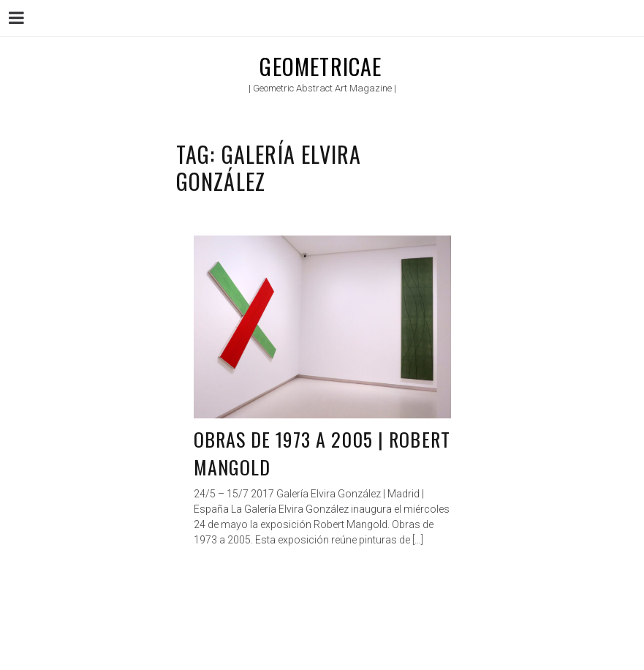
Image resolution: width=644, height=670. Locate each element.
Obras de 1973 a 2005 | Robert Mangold (322, 453)
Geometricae (321, 66)
